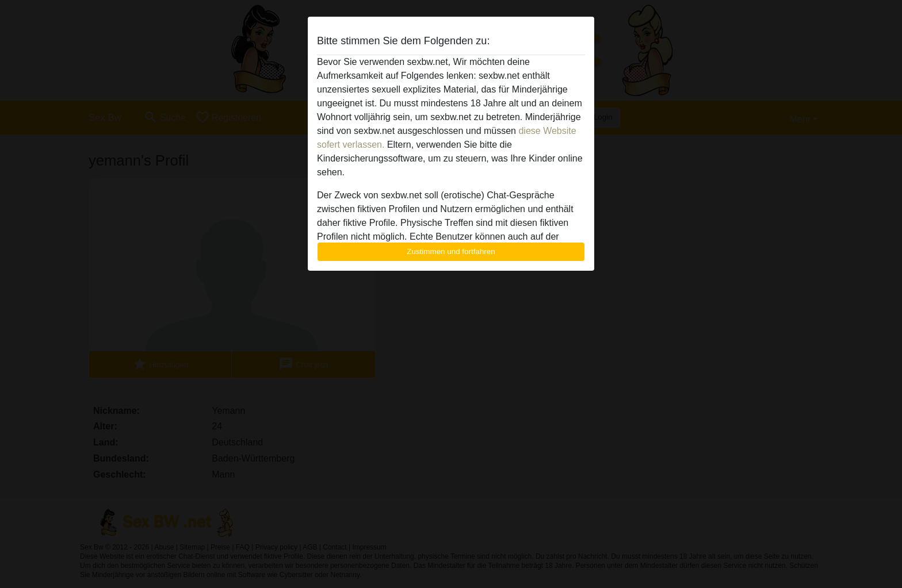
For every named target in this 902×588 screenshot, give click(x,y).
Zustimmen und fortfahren (451, 251)
